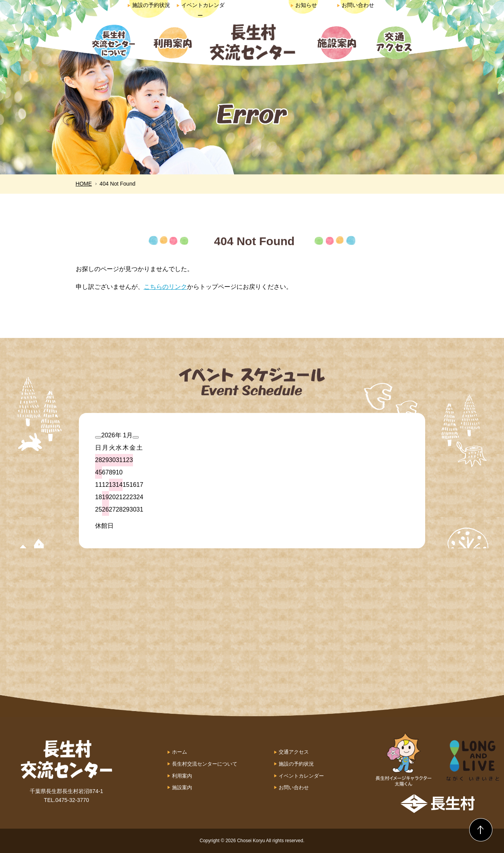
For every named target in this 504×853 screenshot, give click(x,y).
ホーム (180, 752)
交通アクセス (294, 752)
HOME (84, 184)
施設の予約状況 (149, 5)
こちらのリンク (165, 287)
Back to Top (481, 830)
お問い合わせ (355, 5)
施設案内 (182, 787)
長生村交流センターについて (205, 764)
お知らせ (304, 5)
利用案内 (182, 776)
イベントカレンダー (301, 776)
